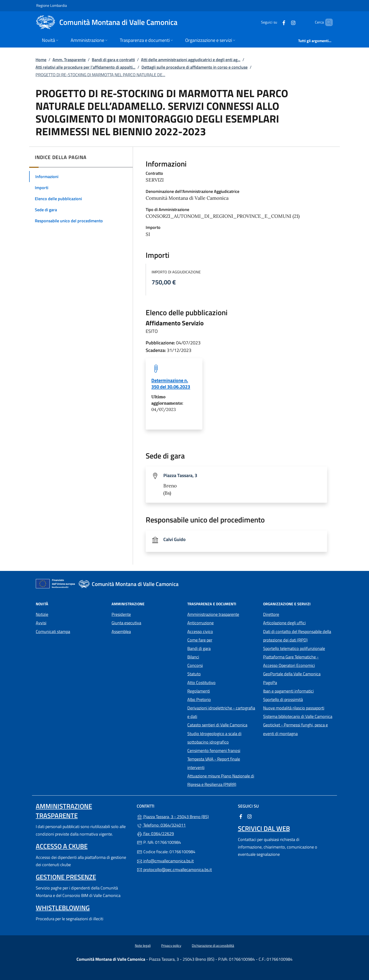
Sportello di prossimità (283, 699)
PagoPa (292, 682)
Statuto (194, 674)
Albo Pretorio (221, 699)
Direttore (271, 614)
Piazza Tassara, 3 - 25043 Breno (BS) (184, 816)
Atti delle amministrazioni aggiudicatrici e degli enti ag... (191, 60)
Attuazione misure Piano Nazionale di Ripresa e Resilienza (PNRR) (221, 780)
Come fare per (200, 640)
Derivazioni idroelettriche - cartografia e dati (221, 712)
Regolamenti (199, 691)
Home (41, 60)
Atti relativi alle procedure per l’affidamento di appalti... (85, 67)
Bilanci (193, 657)
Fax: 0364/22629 (155, 834)
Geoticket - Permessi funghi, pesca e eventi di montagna (298, 729)
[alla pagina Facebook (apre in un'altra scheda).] (276, 22)
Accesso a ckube (62, 846)
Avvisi (41, 623)
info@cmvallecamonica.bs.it (165, 861)
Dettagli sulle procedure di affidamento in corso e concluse (195, 67)
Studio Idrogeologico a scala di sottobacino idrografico (214, 738)
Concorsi (195, 665)
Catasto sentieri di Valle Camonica (217, 725)
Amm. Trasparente (69, 60)
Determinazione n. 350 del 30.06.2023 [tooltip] (171, 383)
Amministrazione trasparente (213, 614)
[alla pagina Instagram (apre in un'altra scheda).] (285, 22)
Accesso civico (200, 631)
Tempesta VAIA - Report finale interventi (214, 763)
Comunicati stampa (53, 631)
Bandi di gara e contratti (113, 60)
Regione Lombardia (52, 5)
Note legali (143, 946)
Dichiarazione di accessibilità (213, 946)
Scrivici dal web (264, 828)
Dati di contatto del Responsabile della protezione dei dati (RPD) (297, 636)
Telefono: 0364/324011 (161, 825)
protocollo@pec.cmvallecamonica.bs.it (174, 870)
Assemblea (121, 631)
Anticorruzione (201, 623)
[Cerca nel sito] (327, 22)
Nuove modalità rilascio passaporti (294, 708)
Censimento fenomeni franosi (214, 751)
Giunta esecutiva (126, 623)
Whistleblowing (63, 908)
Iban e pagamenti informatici (288, 691)
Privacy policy (171, 946)
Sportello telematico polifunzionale (294, 648)
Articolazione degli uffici (284, 623)
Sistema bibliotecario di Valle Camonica (298, 716)
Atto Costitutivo (222, 682)
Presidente (121, 614)
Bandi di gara (199, 648)
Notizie (42, 614)
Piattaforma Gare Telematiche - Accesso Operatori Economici (298, 661)
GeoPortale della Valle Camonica (298, 673)
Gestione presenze (66, 877)
